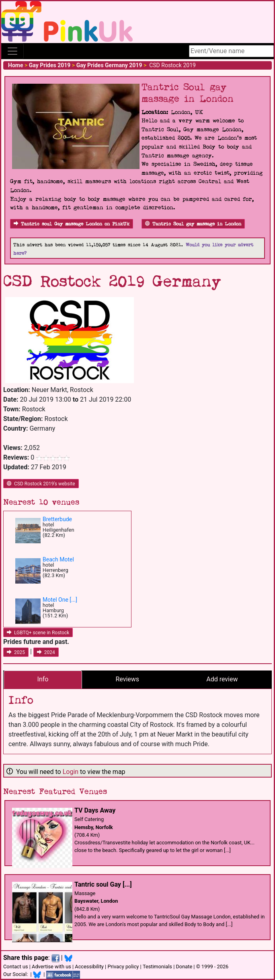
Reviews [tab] (127, 679)
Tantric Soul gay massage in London (193, 224)
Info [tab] (43, 679)
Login (71, 772)
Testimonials (157, 967)
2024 (46, 652)
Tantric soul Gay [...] (103, 884)
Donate (184, 967)
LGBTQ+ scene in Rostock (38, 633)
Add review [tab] (222, 679)
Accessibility (89, 967)
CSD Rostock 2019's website (41, 484)
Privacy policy (123, 967)
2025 (16, 652)
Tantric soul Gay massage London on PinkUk (72, 224)
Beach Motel (58, 559)
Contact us (16, 967)
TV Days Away (95, 810)
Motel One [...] (60, 600)
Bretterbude (57, 519)
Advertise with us (51, 967)
